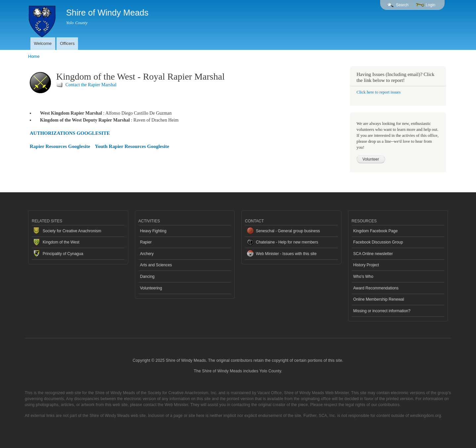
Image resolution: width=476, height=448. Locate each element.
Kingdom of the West (61, 242)
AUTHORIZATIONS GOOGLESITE (70, 133)
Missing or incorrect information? (382, 311)
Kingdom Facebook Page (376, 231)
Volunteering (151, 288)
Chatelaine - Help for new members (287, 242)
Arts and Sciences (156, 265)
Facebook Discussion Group (378, 242)
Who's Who (363, 277)
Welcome (43, 43)
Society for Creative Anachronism (72, 231)
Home (34, 56)
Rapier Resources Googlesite (60, 146)
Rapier (146, 242)
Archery (147, 254)
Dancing (147, 277)
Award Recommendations (376, 288)
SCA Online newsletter (373, 254)
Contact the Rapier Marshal (91, 85)
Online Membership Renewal (379, 299)
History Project (366, 265)
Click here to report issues (379, 92)
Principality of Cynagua (63, 254)
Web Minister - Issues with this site (286, 254)
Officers (67, 43)
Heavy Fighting (153, 231)
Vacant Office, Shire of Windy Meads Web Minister (303, 393)
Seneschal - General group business (288, 231)
